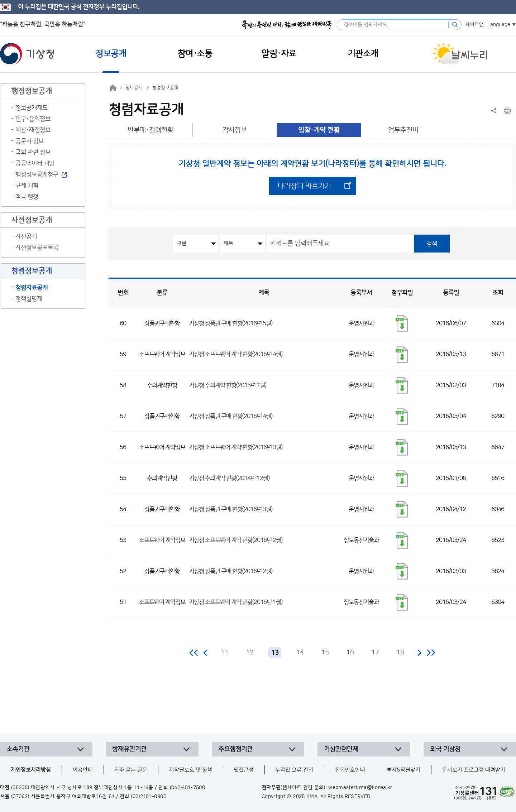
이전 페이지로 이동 (206, 653)
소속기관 (18, 749)
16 (350, 653)
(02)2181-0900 (149, 797)
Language (499, 25)
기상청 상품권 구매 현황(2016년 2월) (231, 571)
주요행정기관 (235, 749)
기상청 (27, 54)
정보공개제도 (32, 108)
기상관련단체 (341, 749)
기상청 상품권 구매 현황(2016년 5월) (231, 323)
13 (275, 653)
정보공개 (134, 88)
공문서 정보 (30, 141)
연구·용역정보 (33, 119)
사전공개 (26, 236)
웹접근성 (244, 770)
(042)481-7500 (188, 788)
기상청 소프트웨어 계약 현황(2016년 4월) (236, 354)
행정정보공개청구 (37, 174)
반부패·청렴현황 (150, 130)
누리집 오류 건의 (294, 770)
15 (325, 653)
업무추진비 (403, 130)
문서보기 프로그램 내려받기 (474, 770)
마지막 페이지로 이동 (431, 653)
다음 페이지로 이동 (419, 653)
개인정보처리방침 (31, 770)
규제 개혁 (27, 186)
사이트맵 (474, 25)
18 (400, 653)
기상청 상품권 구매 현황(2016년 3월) (231, 509)
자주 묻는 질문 (131, 770)
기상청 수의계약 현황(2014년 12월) (229, 478)
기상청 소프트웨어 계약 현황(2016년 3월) (236, 447)
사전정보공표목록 (37, 248)
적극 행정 (27, 197)
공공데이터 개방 (35, 163)
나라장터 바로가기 (304, 186)
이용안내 (83, 770)
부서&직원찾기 (403, 770)
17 (375, 653)
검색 (432, 244)
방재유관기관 (129, 749)
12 (250, 653)
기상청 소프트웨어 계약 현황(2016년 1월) (236, 602)
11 (225, 653)
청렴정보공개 (165, 88)
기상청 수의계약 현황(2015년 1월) (228, 385)
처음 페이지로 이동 (194, 653)
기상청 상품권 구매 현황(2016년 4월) (231, 416)
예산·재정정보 (33, 130)
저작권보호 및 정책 (191, 770)
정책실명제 (29, 299)
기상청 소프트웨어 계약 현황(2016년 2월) (236, 540)
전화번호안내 (350, 770)
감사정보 (235, 130)
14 (300, 653)
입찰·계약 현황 (319, 130)
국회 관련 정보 (33, 152)
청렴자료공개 (32, 288)
